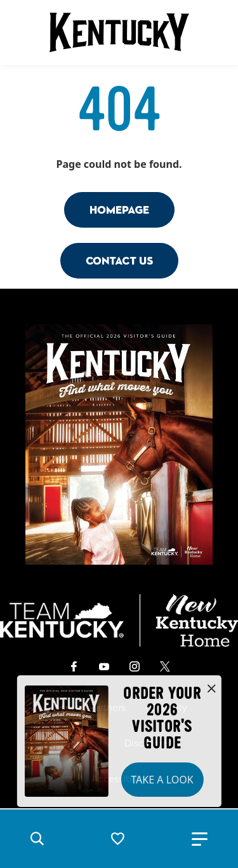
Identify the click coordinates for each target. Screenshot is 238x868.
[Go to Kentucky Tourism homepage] (119, 32)
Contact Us (119, 260)
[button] (37, 839)
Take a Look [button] (162, 780)
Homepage (119, 210)
